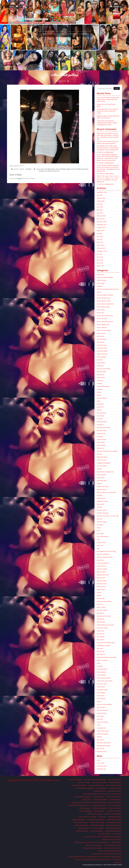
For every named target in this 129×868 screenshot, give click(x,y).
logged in (20, 178)
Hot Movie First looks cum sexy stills (108, 516)
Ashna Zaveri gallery (115, 808)
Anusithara (100, 425)
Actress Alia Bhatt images (63, 169)
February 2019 (101, 248)
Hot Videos (100, 525)
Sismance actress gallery (104, 704)
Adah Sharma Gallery (115, 780)
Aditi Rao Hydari (102, 339)
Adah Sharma (101, 333)
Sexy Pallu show (102, 684)
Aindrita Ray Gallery (115, 782)
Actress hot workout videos (105, 322)
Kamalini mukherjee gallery (96, 820)
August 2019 (101, 231)
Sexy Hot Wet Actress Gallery (112, 845)
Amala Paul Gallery (115, 788)
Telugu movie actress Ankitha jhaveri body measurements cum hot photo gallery (96, 802)
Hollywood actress (102, 501)
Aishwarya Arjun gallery (79, 785)
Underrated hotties (103, 731)
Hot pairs (100, 519)
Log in (99, 760)
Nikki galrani (101, 619)
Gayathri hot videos (103, 486)
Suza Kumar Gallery (104, 834)
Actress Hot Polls (102, 319)
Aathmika (100, 286)
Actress (22, 169)
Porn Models (101, 637)
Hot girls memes (102, 510)
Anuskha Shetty (102, 431)
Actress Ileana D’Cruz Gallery (87, 817)
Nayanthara (100, 613)
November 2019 (102, 225)
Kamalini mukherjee (103, 554)
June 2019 (100, 236)
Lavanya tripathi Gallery (114, 820)
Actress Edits (101, 310)
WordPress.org (101, 769)
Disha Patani (101, 478)
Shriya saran (101, 696)
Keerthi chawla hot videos (105, 557)
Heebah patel (101, 498)
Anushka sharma (102, 422)
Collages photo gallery (104, 463)
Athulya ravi (100, 448)
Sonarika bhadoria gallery (113, 831)
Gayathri (99, 484)
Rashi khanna (101, 654)
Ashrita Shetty (101, 445)
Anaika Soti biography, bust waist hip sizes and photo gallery (102, 794)
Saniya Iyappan (101, 672)
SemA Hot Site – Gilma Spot (65, 29)
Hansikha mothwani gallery (113, 814)
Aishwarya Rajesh (102, 351)
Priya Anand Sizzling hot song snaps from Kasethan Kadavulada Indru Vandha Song (108, 99)
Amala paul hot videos (104, 369)
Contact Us (118, 862)
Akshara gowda (101, 357)
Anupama (100, 419)
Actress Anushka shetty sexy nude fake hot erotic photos (93, 859)
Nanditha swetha (102, 610)
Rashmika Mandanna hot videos (107, 657)
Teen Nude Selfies (102, 722)
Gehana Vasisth (102, 489)
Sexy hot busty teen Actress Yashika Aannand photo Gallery (103, 837)
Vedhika (99, 737)
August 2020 (101, 201)
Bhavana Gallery (99, 811)
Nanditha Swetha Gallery (113, 828)
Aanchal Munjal (102, 280)
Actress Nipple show (103, 324)
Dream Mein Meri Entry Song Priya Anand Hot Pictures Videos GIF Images (107, 111)
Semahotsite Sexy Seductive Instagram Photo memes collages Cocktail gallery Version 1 (107, 123)
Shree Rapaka (101, 693)
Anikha (99, 395)
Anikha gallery (87, 800)
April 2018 (100, 263)
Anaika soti (100, 380)
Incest (99, 531)
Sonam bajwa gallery (97, 831)
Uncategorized (101, 728)
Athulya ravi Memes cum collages (107, 451)
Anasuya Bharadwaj (103, 386)
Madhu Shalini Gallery (81, 822)
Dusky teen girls (102, 481)
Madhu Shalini (101, 572)
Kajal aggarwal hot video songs (106, 551)
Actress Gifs (100, 313)
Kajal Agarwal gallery (79, 820)
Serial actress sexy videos (105, 681)
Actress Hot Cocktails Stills (105, 316)
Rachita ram (101, 651)
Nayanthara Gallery (82, 831)
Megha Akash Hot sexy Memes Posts (110, 851)
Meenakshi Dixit (102, 584)
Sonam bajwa (101, 707)
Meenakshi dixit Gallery (114, 822)
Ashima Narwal (101, 439)
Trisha (99, 725)
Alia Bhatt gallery (102, 788)
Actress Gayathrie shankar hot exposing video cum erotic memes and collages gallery (95, 857)
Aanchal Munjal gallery (75, 780)
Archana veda (101, 433)
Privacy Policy (117, 859)
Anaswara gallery (99, 797)
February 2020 (101, 216)
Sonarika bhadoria (102, 710)
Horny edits (100, 504)
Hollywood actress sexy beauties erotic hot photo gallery (92, 842)
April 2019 (100, 242)
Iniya (98, 539)
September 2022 (102, 192)
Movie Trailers (101, 607)
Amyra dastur (101, 377)
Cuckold (99, 469)
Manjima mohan (102, 581)
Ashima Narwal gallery (99, 808)
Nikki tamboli (101, 622)
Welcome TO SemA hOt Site (113, 848)
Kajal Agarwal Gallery (115, 817)
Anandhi (99, 383)
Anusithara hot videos (104, 428)
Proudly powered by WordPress (92, 865)
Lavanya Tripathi (102, 569)
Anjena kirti (100, 407)
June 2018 (100, 257)
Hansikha (100, 495)
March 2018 (100, 266)
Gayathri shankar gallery (95, 814)
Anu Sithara (100, 416)
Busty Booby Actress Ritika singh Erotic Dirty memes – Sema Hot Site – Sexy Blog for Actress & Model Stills (108, 148)
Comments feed (102, 766)
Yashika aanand (102, 752)
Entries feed (101, 763)
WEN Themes (118, 865)
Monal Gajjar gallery (84, 828)
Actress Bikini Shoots (103, 307)
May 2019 (100, 239)
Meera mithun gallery (82, 825)
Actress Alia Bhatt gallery (48, 169)
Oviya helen (100, 631)
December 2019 (102, 222)
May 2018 (100, 260)
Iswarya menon (101, 542)
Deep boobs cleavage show (105, 472)
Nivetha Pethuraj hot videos (105, 625)
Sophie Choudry (102, 713)
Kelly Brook (100, 560)
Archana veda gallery (115, 805)
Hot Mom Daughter (103, 513)
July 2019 (100, 233)
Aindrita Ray (101, 342)
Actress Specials (102, 327)
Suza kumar (100, 716)
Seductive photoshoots (104, 678)
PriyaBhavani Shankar (103, 646)
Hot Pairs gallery (116, 842)
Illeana (99, 528)
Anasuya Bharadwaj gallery (83, 797)
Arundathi (100, 436)
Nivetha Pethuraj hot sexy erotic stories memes (107, 854)
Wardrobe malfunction (104, 743)
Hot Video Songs (102, 522)
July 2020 (100, 204)
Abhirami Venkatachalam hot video (108, 289)
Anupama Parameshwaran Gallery (79, 805)
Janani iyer (100, 545)
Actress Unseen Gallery (104, 330)
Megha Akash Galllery (97, 825)
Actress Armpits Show (103, 298)
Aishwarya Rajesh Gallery (96, 785)
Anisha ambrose (102, 398)
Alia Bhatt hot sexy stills (52, 171)
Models (99, 595)
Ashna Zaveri (101, 442)
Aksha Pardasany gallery (114, 785)
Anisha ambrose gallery (101, 800)
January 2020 (101, 219)
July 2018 (100, 254)
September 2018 (102, 251)
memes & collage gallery (106, 152)
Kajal (98, 548)
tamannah (100, 719)
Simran (99, 701)
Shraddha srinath (102, 690)
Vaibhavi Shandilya (103, 734)
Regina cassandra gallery (94, 845)
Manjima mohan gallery (97, 822)
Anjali (99, 401)
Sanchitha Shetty (102, 669)
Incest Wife (100, 534)
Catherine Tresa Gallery (114, 811)
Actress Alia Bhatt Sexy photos (80, 169)
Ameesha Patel (101, 372)
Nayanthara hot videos (104, 616)
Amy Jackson (101, 375)
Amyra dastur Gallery (115, 791)
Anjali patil (100, 404)
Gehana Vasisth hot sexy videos (106, 492)
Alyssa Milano (101, 363)
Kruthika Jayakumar (103, 563)
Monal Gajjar (101, 598)
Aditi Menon (101, 336)
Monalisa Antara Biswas (104, 601)
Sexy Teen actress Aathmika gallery (95, 780)
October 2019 (101, 228)
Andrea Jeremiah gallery (114, 797)
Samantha (100, 666)
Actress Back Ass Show (104, 301)
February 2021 (101, 198)
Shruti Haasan (101, 699)
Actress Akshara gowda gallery (85, 788)
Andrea (99, 392)
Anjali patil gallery (116, 800)
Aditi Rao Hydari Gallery (99, 782)
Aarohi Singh (101, 283)
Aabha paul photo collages (105, 277)
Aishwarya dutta (102, 348)
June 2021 (100, 195)
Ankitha (99, 410)
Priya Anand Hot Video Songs (106, 643)
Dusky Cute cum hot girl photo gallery (106, 105)
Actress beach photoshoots (105, 304)
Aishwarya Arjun (102, 345)
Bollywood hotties (102, 457)
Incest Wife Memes (103, 537)
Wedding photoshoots (104, 746)
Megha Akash (101, 590)
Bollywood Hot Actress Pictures (112, 840)
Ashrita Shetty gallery (86, 811)
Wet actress (100, 749)
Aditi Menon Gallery (84, 782)
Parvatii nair (101, 634)
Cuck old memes (102, 466)
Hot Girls (99, 507)
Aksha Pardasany (102, 354)
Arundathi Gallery (85, 808)
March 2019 (100, 245)
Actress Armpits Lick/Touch (105, 295)
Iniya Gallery (102, 817)
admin (71, 81)
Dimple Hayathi (102, 475)
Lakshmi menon (102, 566)
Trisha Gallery (117, 834)
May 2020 (100, 210)
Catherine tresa (102, 460)
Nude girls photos (102, 628)
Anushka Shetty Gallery (99, 805)
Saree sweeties (101, 675)
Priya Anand (101, 640)
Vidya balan (100, 740)
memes (99, 592)
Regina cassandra (102, 660)
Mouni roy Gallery (98, 828)
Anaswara (100, 389)
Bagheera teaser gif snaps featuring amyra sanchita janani (108, 117)
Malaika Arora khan (103, 575)
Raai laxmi (100, 648)
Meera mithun (101, 587)
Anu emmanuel (102, 413)
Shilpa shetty (101, 687)
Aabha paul (100, 274)
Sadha (99, 663)
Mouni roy (100, 604)
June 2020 (100, 207)
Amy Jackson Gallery (100, 791)
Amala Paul (100, 366)
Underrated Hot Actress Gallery (92, 848)
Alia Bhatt (29, 169)
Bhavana (99, 454)
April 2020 (100, 213)
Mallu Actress (101, 578)
